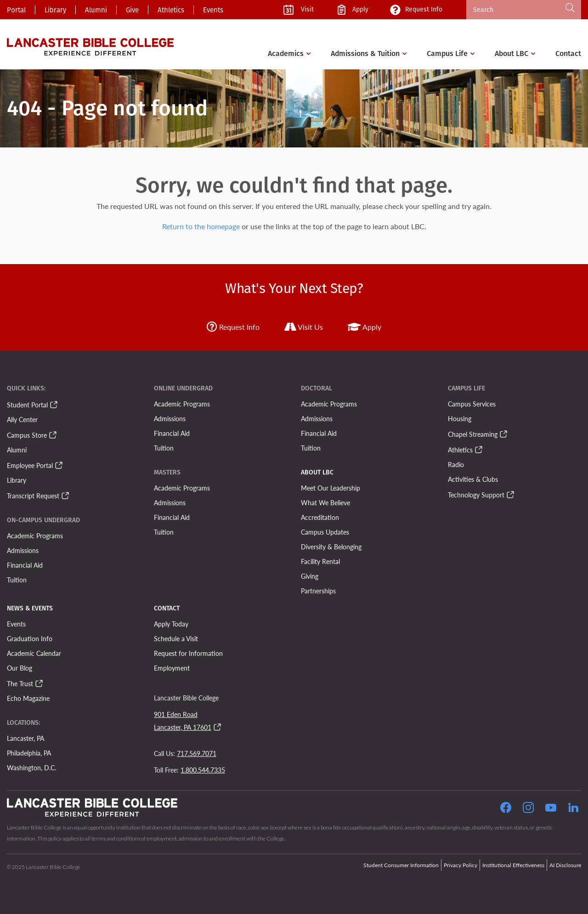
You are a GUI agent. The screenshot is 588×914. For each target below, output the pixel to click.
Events (213, 10)
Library (55, 10)
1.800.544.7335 (203, 770)
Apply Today (171, 624)
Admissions (23, 550)
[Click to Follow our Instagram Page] (528, 809)
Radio (456, 464)
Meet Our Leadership (331, 488)
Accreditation (320, 517)
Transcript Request (33, 496)
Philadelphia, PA (29, 753)
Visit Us (304, 327)
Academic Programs (35, 536)
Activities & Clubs (473, 479)
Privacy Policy (461, 865)
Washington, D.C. (31, 767)
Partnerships (318, 591)
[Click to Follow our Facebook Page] (506, 809)
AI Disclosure (565, 865)
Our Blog (20, 668)
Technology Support (476, 495)
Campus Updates (325, 532)
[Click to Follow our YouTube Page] (551, 809)
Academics (286, 54)
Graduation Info (30, 638)
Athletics (171, 10)
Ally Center (22, 419)
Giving (310, 576)
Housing (460, 418)
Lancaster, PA (25, 738)
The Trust (20, 683)
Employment (172, 668)
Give (132, 10)
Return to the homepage (201, 226)
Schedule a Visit (176, 638)
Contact (568, 54)
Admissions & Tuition (365, 54)
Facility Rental (320, 561)
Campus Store (27, 435)
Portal (16, 10)
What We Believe (325, 502)
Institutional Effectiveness (513, 865)
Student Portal (27, 405)
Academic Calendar (34, 653)
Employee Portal (30, 465)
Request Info (233, 327)
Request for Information (188, 653)
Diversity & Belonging (331, 547)
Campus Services (472, 404)
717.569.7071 (197, 753)
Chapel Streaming (473, 434)
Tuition (17, 580)
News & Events (30, 608)
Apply (365, 327)
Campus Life (447, 54)
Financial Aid (25, 565)
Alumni (96, 10)
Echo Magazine (28, 698)
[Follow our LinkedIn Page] (573, 809)
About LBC (512, 54)
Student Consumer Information (401, 865)
